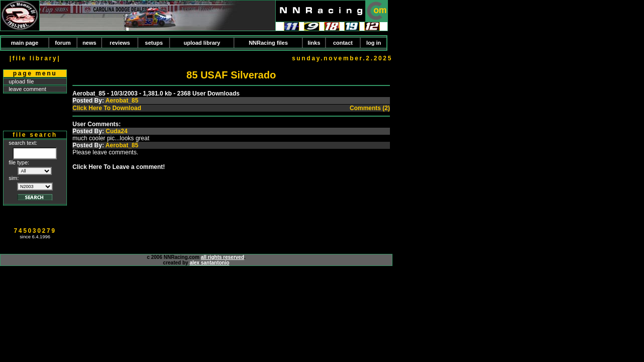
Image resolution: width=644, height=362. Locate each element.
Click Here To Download (107, 108)
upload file (21, 81)
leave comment (27, 89)
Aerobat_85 (122, 101)
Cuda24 (116, 131)
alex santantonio (210, 263)
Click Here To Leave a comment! (119, 167)
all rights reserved (222, 257)
